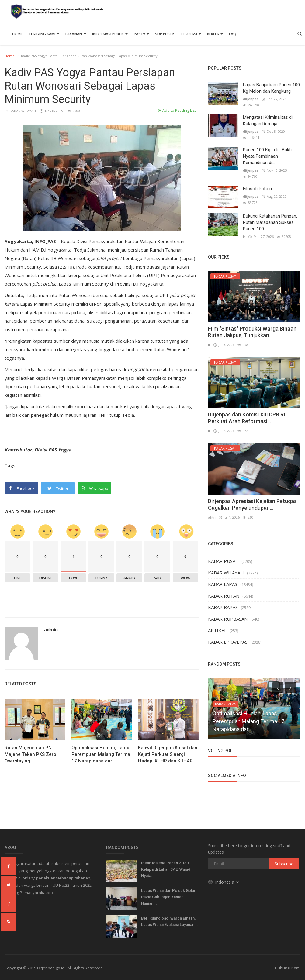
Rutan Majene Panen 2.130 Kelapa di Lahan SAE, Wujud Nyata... (166, 869)
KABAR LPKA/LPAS (228, 642)
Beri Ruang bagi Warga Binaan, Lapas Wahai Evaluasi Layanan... (170, 921)
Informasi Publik (110, 34)
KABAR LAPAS (223, 584)
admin (51, 630)
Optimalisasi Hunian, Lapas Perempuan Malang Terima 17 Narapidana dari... (101, 754)
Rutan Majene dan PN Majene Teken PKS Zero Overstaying (30, 754)
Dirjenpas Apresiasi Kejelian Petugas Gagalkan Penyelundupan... (252, 504)
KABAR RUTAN (224, 596)
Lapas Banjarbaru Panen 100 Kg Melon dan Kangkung (271, 88)
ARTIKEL (217, 630)
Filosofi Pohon (257, 189)
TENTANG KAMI (44, 34)
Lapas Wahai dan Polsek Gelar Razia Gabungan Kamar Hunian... (168, 897)
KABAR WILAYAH (21, 111)
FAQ (233, 34)
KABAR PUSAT (223, 561)
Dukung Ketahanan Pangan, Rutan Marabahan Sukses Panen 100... (270, 222)
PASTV (141, 34)
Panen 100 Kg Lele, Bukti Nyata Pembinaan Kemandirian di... (267, 156)
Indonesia (224, 882)
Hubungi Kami (288, 968)
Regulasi (191, 34)
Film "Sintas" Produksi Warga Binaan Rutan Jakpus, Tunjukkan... (252, 332)
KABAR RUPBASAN (228, 619)
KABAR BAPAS (223, 607)
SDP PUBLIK (165, 34)
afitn (212, 517)
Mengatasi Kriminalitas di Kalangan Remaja (268, 120)
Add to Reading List (177, 110)
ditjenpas (251, 99)
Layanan (76, 34)
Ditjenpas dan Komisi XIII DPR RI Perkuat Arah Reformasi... (247, 418)
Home (17, 34)
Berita (215, 34)
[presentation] (278, 688)
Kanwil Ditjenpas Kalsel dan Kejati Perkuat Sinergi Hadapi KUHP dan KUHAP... (168, 754)
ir (244, 236)
